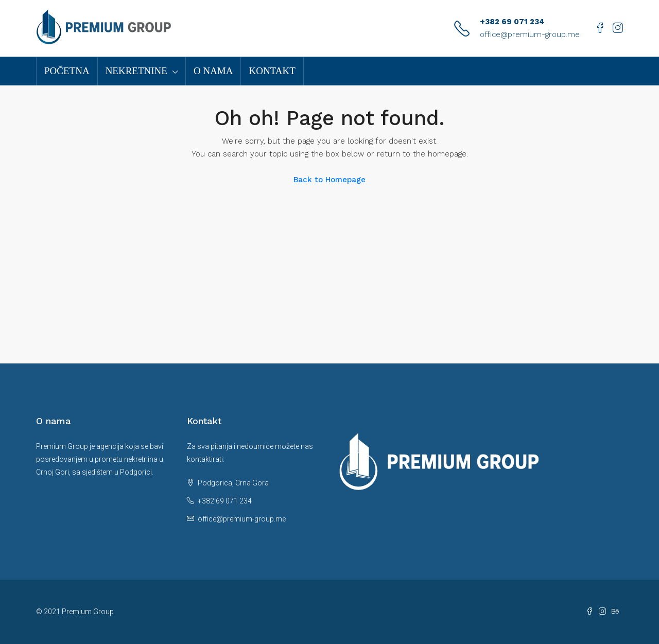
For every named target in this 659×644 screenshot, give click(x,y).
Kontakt (272, 71)
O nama (213, 71)
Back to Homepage (329, 180)
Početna (67, 71)
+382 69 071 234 (512, 22)
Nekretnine (136, 71)
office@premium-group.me (530, 34)
